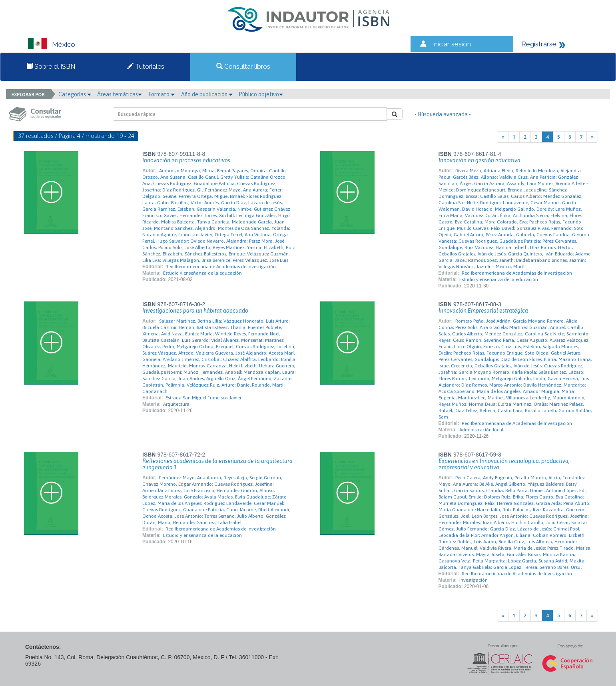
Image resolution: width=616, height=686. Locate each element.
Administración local (481, 430)
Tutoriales (146, 67)
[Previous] (503, 137)
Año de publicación (207, 94)
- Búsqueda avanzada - (443, 114)
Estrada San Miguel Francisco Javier (203, 398)
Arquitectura (176, 404)
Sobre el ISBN (51, 67)
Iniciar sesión (452, 44)
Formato (161, 94)
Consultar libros (243, 67)
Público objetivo (261, 94)
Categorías (75, 94)
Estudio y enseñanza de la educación (202, 273)
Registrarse (539, 44)
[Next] (592, 137)
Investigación (473, 580)
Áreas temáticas (120, 94)
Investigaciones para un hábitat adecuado (195, 311)
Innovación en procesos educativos (186, 160)
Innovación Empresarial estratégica (483, 311)
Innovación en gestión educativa (479, 160)
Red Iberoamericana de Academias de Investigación (221, 267)
